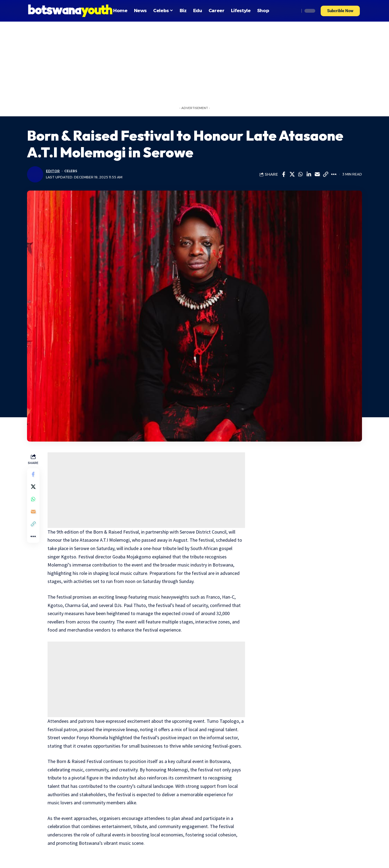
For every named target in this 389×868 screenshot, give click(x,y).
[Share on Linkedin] (309, 174)
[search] (294, 11)
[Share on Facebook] (284, 174)
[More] (334, 174)
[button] (340, 11)
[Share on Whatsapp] (300, 174)
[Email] (317, 174)
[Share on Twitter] (292, 174)
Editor (53, 171)
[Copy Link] (326, 174)
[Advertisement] (194, 62)
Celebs (71, 171)
